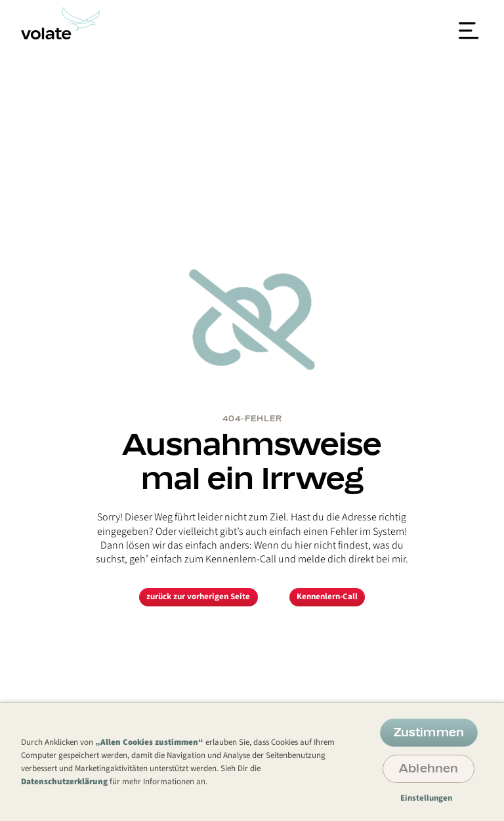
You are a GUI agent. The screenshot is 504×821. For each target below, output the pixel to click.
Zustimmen (429, 732)
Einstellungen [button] (426, 798)
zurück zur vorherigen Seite (198, 597)
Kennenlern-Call (327, 597)
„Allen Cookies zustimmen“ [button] (149, 742)
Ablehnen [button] (429, 768)
